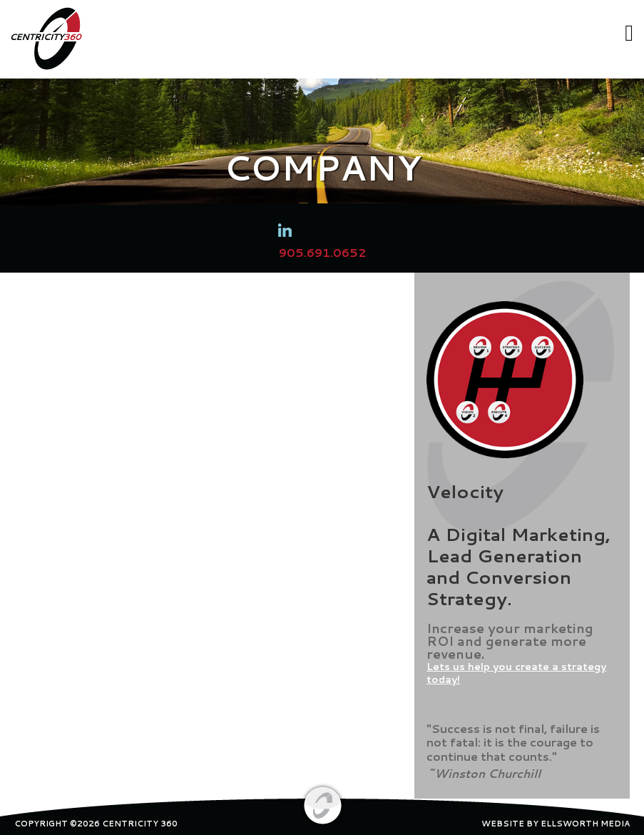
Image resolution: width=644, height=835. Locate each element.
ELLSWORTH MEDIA (585, 824)
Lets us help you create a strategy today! (516, 673)
